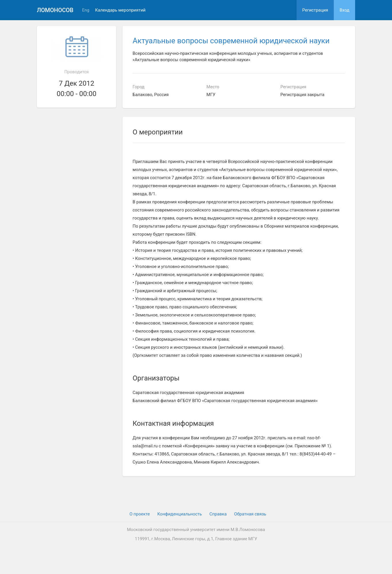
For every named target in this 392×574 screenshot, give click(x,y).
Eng (86, 10)
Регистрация (315, 10)
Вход (344, 10)
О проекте (140, 514)
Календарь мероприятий (120, 10)
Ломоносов (55, 10)
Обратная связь (250, 514)
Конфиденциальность (180, 514)
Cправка (218, 514)
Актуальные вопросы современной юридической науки (231, 41)
